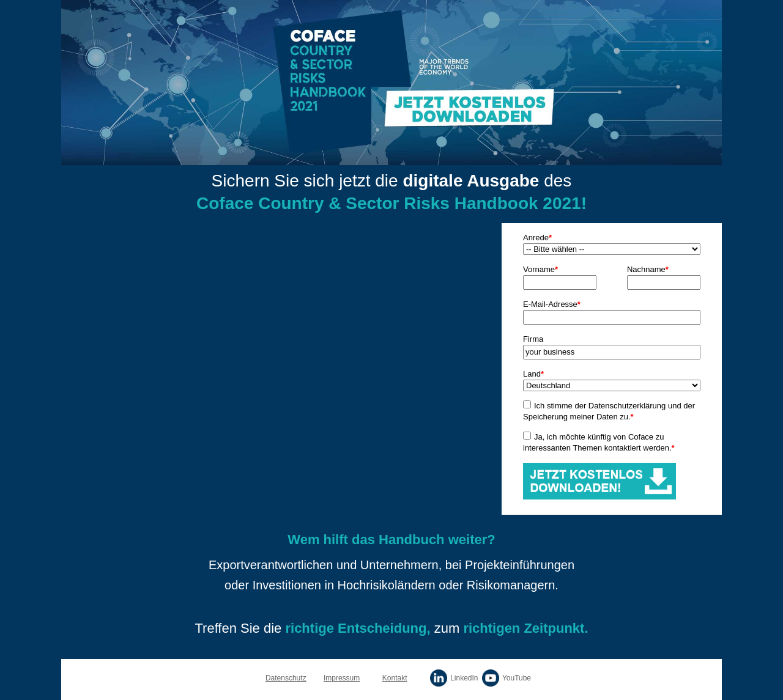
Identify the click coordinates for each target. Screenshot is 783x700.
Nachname (648, 269)
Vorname (540, 269)
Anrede (537, 238)
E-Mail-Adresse (552, 304)
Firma (533, 339)
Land (533, 374)
